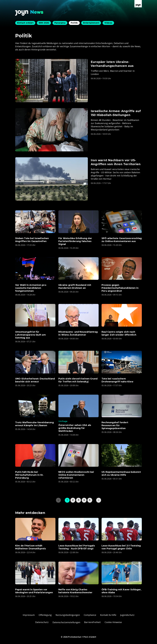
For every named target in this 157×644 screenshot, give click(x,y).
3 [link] (78, 500)
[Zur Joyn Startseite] (138, 4)
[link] (99, 500)
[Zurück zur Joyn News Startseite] (29, 13)
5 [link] (90, 500)
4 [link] (84, 500)
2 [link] (73, 500)
